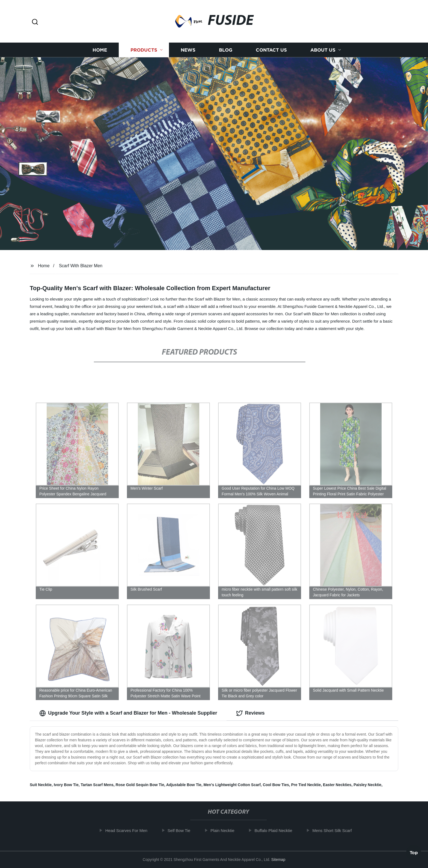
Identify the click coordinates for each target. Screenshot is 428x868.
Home (100, 52)
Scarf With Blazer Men (81, 266)
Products (144, 52)
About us (323, 52)
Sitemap (278, 860)
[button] (35, 22)
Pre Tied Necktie (306, 785)
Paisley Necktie (367, 785)
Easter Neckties (337, 785)
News (188, 52)
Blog (226, 52)
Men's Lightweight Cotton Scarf (232, 785)
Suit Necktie (41, 785)
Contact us (271, 52)
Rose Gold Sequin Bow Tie (140, 785)
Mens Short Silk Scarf (336, 830)
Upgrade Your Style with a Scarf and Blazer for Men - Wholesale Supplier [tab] (128, 713)
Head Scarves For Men (130, 830)
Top (414, 852)
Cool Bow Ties (276, 785)
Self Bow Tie (183, 830)
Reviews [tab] (250, 713)
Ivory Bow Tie (66, 785)
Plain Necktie (227, 830)
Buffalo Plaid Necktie (277, 830)
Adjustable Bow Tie (184, 785)
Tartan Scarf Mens (97, 785)
